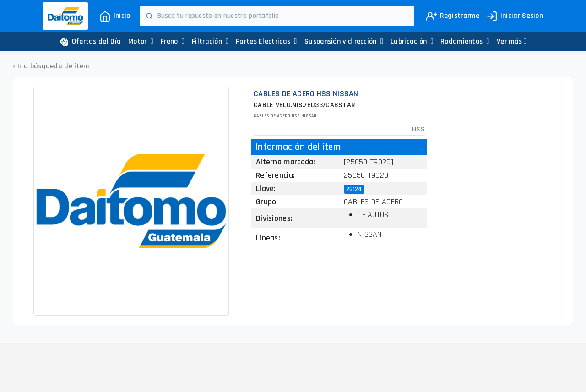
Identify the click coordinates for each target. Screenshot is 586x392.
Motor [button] (141, 41)
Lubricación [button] (412, 41)
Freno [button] (173, 41)
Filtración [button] (210, 41)
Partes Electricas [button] (266, 41)
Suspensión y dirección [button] (344, 41)
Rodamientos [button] (465, 41)
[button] (512, 42)
